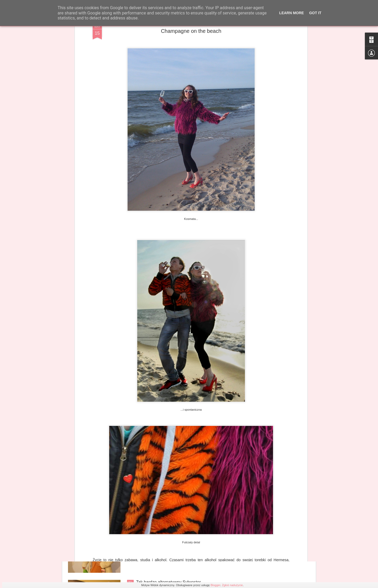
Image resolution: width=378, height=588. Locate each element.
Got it (315, 13)
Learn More (292, 13)
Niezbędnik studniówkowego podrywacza (175, 522)
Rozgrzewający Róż (155, 463)
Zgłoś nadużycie (232, 585)
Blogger (215, 585)
